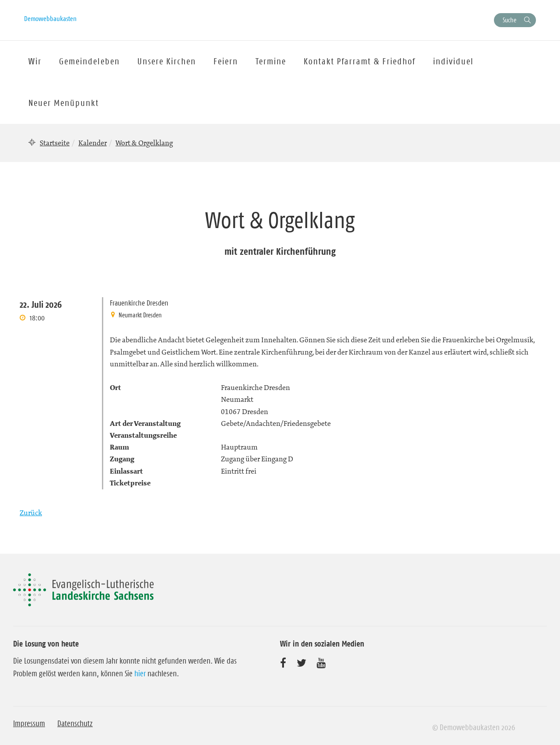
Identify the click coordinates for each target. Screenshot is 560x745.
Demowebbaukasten (50, 18)
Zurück (31, 513)
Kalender (93, 143)
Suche (509, 20)
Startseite (55, 143)
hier (140, 674)
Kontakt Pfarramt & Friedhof (360, 61)
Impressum (29, 724)
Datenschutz (75, 724)
